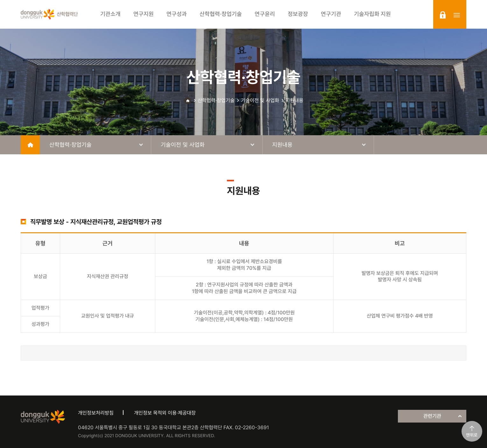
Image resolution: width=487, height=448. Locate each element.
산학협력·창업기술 (216, 100)
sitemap (457, 15)
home (30, 145)
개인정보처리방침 (96, 413)
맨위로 (472, 435)
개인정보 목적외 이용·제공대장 (165, 413)
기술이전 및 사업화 (260, 100)
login (443, 15)
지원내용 (294, 100)
